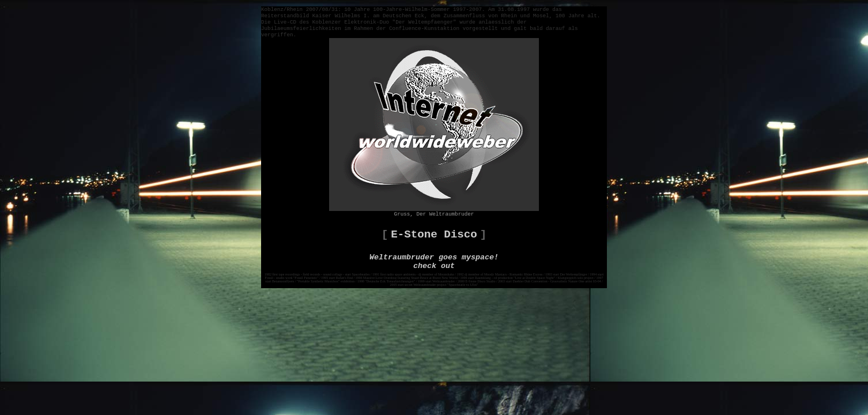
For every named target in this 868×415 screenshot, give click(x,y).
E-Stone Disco (434, 235)
